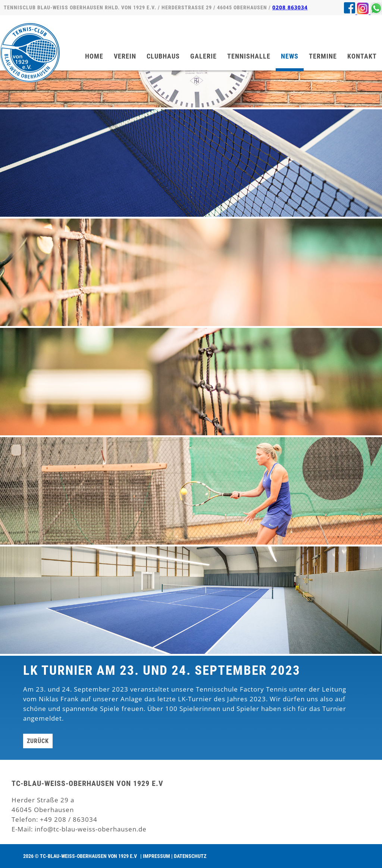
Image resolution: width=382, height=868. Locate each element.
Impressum (156, 856)
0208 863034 (290, 7)
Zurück (38, 741)
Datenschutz (190, 856)
